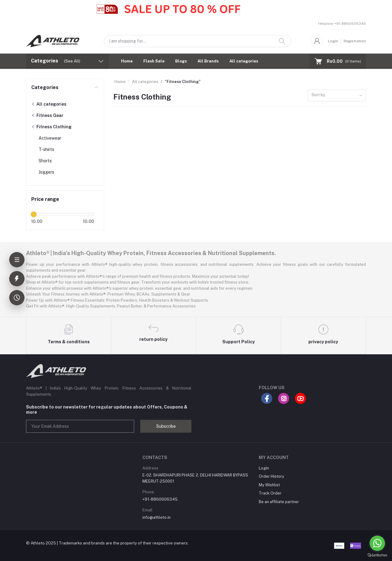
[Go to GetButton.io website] (377, 555)
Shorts (45, 161)
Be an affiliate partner (279, 502)
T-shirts (46, 149)
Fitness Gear (47, 115)
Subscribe (166, 426)
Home (127, 61)
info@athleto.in (156, 517)
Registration (355, 41)
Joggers (46, 172)
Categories (45, 87)
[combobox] (337, 96)
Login (333, 41)
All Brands (208, 61)
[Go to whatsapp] (377, 543)
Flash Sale (154, 61)
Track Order (270, 493)
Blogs (181, 61)
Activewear (50, 138)
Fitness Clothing (51, 127)
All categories (244, 61)
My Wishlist (269, 485)
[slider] (34, 214)
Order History (271, 476)
